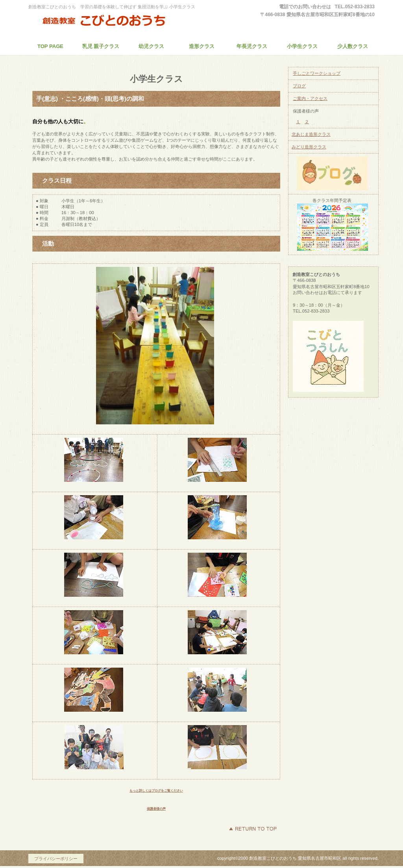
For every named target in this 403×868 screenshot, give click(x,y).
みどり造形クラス (309, 147)
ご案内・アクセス (310, 98)
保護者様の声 (156, 809)
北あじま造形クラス (311, 134)
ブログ (299, 86)
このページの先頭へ (253, 829)
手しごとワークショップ (317, 73)
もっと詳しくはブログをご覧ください (156, 791)
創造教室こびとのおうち (101, 21)
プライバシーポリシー (56, 859)
